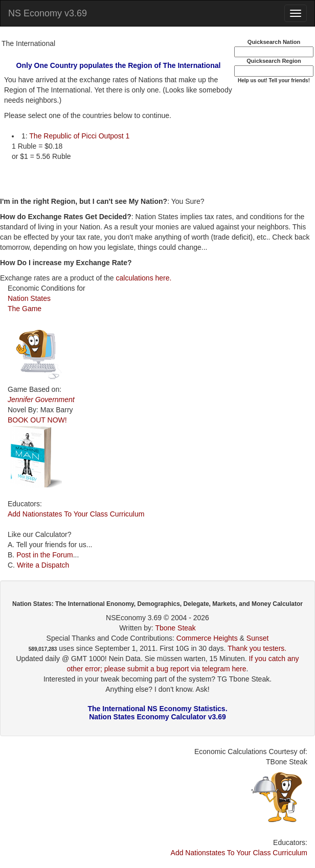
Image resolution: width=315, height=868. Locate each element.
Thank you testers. (257, 648)
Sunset (258, 638)
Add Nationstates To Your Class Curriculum (76, 514)
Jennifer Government (41, 400)
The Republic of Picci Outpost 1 (79, 136)
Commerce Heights (207, 638)
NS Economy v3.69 (48, 13)
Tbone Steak (175, 628)
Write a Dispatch (43, 565)
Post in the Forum (45, 555)
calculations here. (143, 278)
